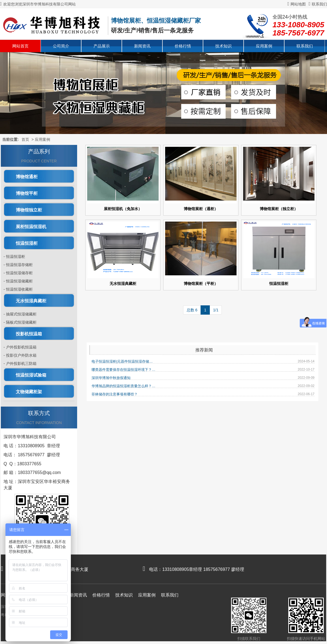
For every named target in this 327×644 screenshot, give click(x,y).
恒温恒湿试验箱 (31, 375)
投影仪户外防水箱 (21, 355)
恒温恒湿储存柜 (19, 273)
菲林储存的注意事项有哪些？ (115, 394)
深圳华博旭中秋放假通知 (111, 378)
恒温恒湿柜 (27, 243)
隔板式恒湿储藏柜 (21, 322)
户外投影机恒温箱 (21, 347)
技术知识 (223, 46)
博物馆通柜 (27, 177)
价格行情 (183, 46)
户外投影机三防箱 (21, 363)
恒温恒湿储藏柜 (19, 281)
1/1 (216, 310)
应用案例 (264, 46)
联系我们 (318, 4)
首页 (25, 139)
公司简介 (61, 46)
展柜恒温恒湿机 (31, 227)
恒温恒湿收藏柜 (19, 289)
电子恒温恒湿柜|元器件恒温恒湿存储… (122, 361)
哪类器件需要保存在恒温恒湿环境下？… (123, 370)
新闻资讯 (142, 46)
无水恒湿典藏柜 (31, 301)
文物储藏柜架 (29, 392)
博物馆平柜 (27, 193)
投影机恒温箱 (29, 334)
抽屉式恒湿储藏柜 (21, 314)
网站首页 (20, 46)
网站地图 (297, 4)
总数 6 (192, 310)
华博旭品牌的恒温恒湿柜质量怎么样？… (123, 386)
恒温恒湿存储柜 (19, 265)
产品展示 (102, 46)
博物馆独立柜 (29, 210)
